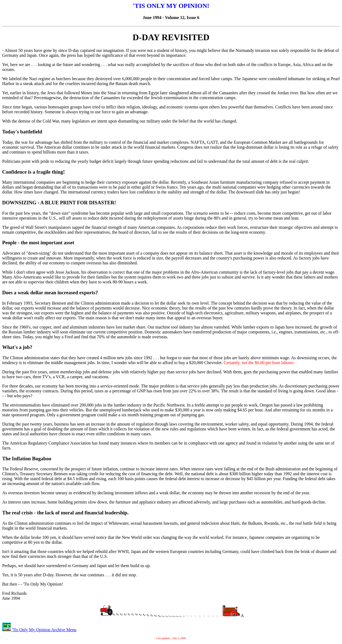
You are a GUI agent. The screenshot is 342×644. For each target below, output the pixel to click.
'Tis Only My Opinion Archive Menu (39, 630)
